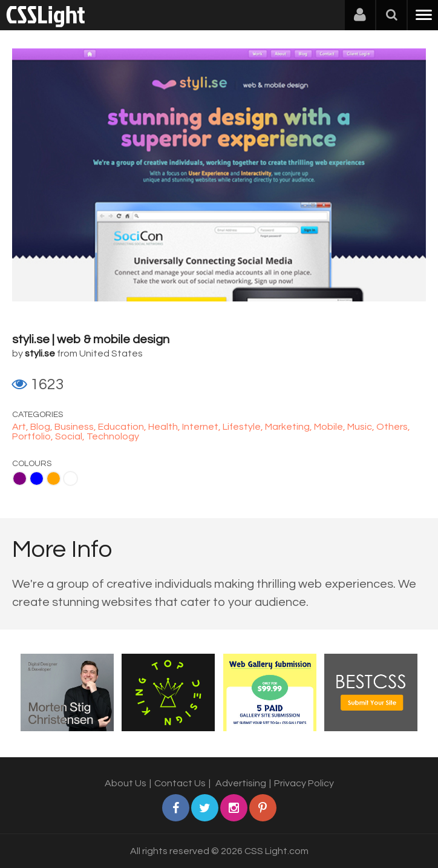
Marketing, (289, 427)
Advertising (241, 783)
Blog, (42, 427)
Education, (123, 427)
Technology (113, 436)
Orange (54, 478)
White (70, 478)
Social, (71, 436)
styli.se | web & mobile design (91, 340)
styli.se (40, 353)
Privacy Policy (304, 783)
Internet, (202, 427)
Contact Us (180, 783)
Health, (165, 427)
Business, (76, 427)
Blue (37, 478)
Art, (21, 427)
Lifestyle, (244, 427)
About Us (126, 783)
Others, (393, 427)
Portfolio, (34, 436)
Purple (20, 478)
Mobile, (331, 427)
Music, (362, 427)
